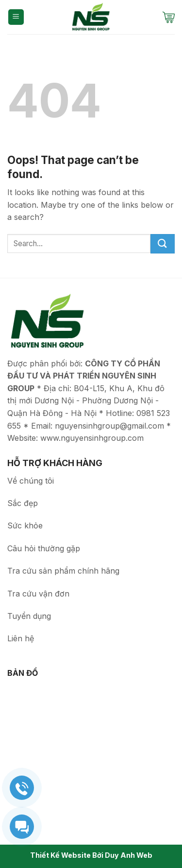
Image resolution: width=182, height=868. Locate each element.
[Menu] (16, 17)
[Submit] (163, 244)
